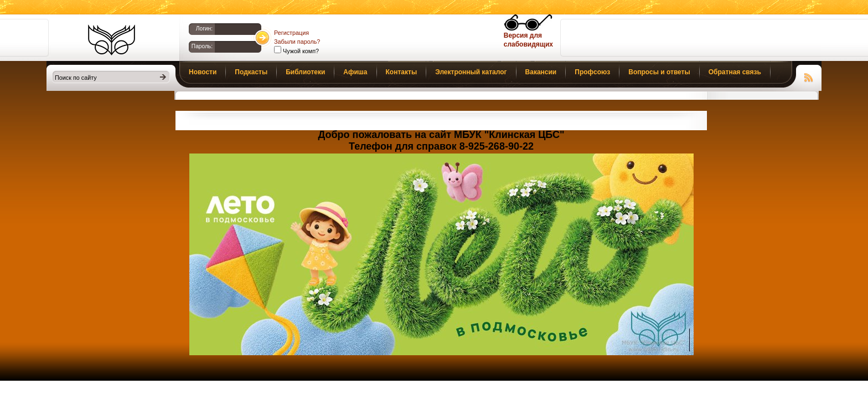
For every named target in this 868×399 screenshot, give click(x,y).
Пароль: (202, 46)
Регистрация (291, 33)
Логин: (204, 29)
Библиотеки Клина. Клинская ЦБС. (112, 40)
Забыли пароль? (297, 42)
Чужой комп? (300, 51)
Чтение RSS (809, 76)
